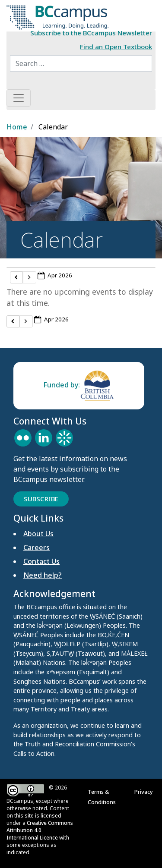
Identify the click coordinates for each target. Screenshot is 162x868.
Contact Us (41, 561)
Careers (37, 547)
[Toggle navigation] (19, 98)
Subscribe (41, 499)
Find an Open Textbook (116, 47)
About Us (38, 534)
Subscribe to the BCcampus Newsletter (91, 33)
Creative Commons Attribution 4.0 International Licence (40, 830)
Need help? (43, 575)
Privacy (145, 792)
